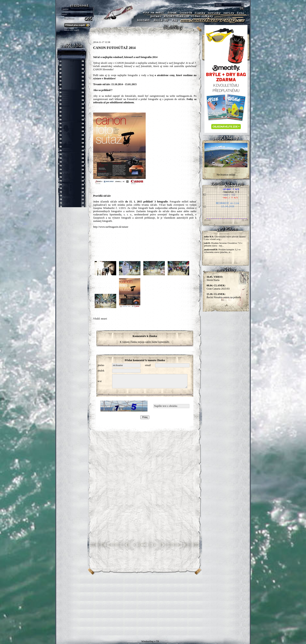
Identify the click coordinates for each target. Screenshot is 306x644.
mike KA (209, 237)
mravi (104, 319)
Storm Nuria (215, 278)
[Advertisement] (153, 605)
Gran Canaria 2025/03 (218, 287)
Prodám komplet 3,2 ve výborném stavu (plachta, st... (222, 251)
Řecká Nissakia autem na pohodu (224, 296)
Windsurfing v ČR (150, 641)
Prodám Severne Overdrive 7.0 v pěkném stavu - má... (223, 244)
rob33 (207, 243)
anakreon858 (211, 249)
